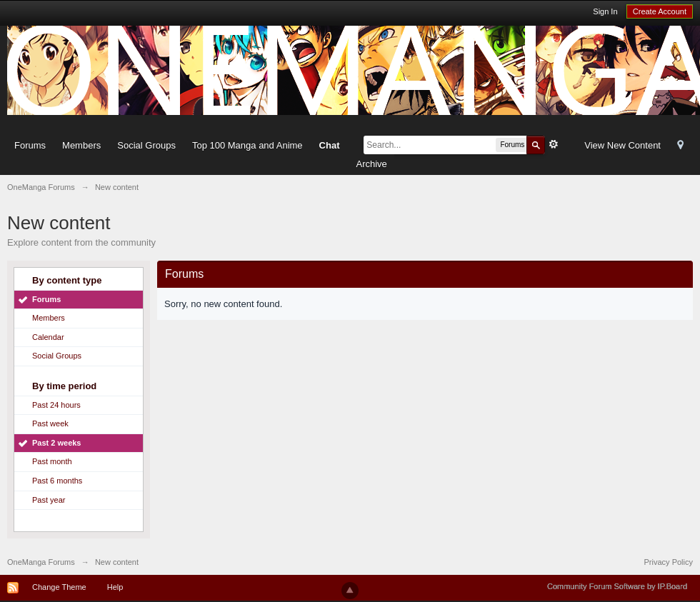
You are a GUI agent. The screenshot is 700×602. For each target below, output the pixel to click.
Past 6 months (57, 481)
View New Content (622, 145)
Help (115, 587)
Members (81, 145)
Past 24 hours (56, 405)
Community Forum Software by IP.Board (617, 586)
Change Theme (59, 587)
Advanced (554, 144)
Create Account (660, 11)
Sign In (605, 11)
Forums (30, 145)
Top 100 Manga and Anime (247, 145)
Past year (49, 500)
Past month (52, 461)
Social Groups (146, 145)
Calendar (48, 337)
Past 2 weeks (57, 443)
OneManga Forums (41, 562)
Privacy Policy (669, 562)
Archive (371, 164)
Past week (50, 423)
